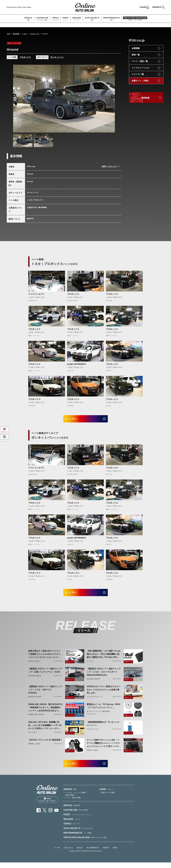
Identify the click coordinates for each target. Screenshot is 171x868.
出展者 (115, 853)
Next (111, 99)
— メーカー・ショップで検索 (74, 798)
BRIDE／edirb (34, 747)
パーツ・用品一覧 (140, 61)
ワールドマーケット (95, 700)
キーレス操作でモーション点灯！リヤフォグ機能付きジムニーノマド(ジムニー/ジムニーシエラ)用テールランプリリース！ (104, 747)
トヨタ (24, 34)
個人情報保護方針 (93, 853)
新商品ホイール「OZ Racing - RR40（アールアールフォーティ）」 (104, 710)
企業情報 (136, 48)
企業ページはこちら (109, 166)
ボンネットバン (57, 57)
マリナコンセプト (36, 294)
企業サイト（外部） (141, 81)
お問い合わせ (68, 853)
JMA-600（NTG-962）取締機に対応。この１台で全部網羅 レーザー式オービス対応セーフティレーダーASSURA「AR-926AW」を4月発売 (45, 729)
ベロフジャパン (93, 733)
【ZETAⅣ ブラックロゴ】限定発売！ (45, 744)
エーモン (90, 665)
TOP (8, 34)
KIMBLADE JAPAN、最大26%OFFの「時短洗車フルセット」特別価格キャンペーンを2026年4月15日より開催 (45, 711)
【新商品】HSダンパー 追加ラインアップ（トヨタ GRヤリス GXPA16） (45, 693)
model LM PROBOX (76, 364)
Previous (17, 99)
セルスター (33, 736)
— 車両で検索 (69, 801)
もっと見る (74, 420)
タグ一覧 (57, 853)
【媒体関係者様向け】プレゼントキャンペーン (103, 727)
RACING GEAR (35, 679)
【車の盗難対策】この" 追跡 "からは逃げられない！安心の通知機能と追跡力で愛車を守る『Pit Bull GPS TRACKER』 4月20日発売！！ (104, 658)
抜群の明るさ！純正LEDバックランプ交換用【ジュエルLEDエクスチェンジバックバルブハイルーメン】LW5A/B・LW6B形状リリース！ (45, 658)
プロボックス (34, 34)
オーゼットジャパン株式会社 (98, 715)
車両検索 (16, 34)
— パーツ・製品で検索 (72, 803)
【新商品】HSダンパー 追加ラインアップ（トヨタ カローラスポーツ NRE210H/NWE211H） (104, 676)
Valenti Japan (34, 665)
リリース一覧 (138, 74)
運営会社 (80, 853)
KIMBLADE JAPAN (36, 718)
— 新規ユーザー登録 (107, 798)
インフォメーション (141, 68)
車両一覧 (136, 55)
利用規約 (106, 853)
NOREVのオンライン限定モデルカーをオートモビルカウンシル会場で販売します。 (104, 693)
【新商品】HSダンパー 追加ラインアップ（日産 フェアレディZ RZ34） (45, 674)
